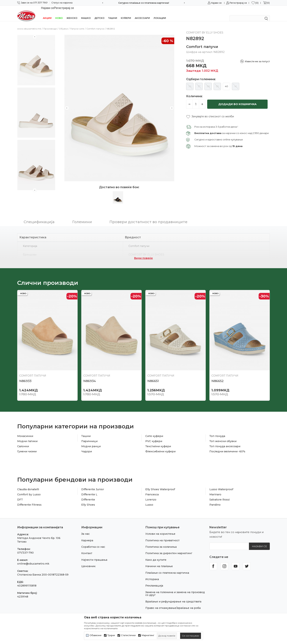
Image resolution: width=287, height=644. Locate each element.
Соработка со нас (93, 542)
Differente (88, 495)
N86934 (90, 376)
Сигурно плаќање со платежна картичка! (144, 3)
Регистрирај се (238, 3)
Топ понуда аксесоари (225, 442)
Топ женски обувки (223, 436)
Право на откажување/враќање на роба (173, 603)
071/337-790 (25, 548)
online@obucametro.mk (33, 559)
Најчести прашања (94, 555)
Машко (86, 13)
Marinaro (215, 490)
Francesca (152, 490)
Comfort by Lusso (29, 490)
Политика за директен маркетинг (169, 548)
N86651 (153, 376)
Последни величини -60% (227, 447)
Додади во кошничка (237, 99)
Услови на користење (160, 529)
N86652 (218, 376)
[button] (210, 112)
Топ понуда (217, 431)
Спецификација (39, 217)
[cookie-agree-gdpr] (191, 636)
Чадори (87, 447)
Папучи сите (77, 24)
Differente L (89, 490)
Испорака (152, 574)
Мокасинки (25, 431)
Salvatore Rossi (220, 495)
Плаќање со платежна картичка (167, 568)
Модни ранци (91, 442)
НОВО (59, 13)
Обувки (63, 24)
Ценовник (88, 561)
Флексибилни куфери (160, 447)
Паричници (89, 436)
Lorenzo (151, 495)
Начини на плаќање (159, 561)
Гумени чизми (27, 447)
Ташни (113, 13)
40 (227, 81)
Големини (82, 217)
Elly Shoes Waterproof (160, 485)
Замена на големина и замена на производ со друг (175, 589)
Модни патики (27, 436)
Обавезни (95, 635)
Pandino (215, 500)
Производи (50, 24)
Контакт (87, 548)
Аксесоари (142, 13)
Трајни (111, 635)
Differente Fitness (29, 500)
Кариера (87, 536)
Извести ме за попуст (257, 57)
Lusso (149, 500)
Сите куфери (154, 431)
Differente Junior (93, 485)
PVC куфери (154, 436)
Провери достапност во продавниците (148, 217)
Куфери (126, 13)
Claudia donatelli (28, 485)
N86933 (25, 376)
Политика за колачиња (161, 542)
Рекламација (154, 581)
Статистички (128, 635)
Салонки (23, 442)
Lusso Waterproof (221, 485)
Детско (99, 13)
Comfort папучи (95, 24)
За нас (85, 529)
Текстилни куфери (158, 442)
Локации (160, 13)
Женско (72, 13)
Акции (47, 13)
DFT (20, 495)
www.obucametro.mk (29, 24)
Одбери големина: (201, 75)
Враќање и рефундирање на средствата (173, 597)
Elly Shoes (88, 500)
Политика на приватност (162, 536)
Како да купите (156, 555)
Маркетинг (148, 635)
